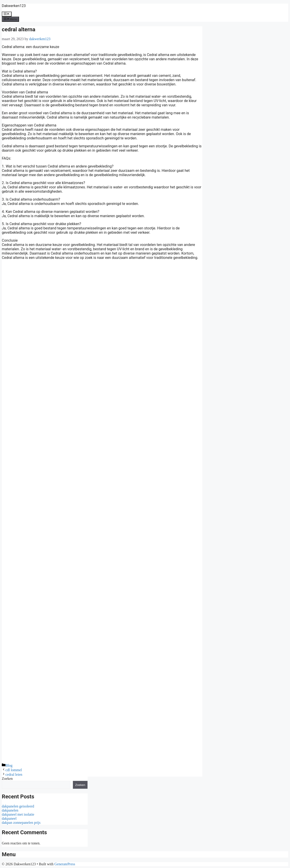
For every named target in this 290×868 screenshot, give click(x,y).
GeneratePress (65, 864)
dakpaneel (9, 818)
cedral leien (14, 774)
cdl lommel (14, 770)
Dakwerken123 (14, 6)
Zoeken (7, 779)
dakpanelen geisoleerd (18, 806)
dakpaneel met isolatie (18, 814)
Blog (9, 765)
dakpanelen (10, 810)
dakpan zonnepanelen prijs (21, 823)
